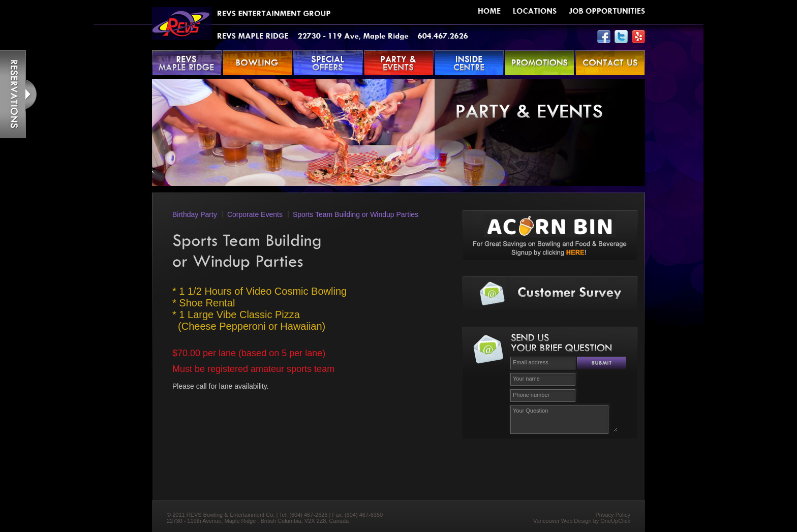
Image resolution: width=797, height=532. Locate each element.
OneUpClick (615, 521)
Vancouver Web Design (562, 521)
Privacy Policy (613, 515)
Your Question (564, 418)
